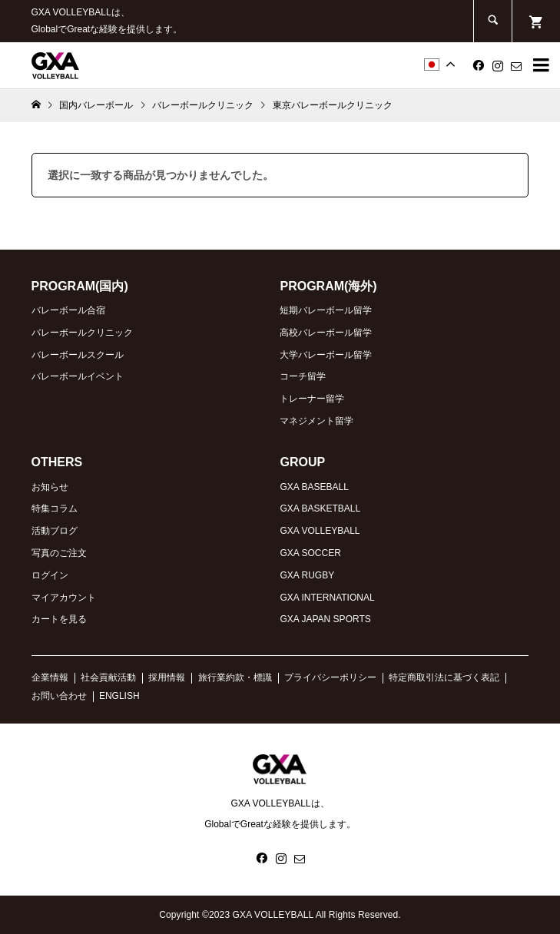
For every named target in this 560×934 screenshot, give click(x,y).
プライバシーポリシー (330, 677)
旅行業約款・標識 (235, 677)
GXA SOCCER (310, 553)
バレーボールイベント (78, 376)
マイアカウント (64, 598)
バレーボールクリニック (82, 333)
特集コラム (55, 508)
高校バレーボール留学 (326, 333)
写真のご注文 (59, 553)
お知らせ (50, 487)
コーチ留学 (303, 376)
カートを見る (59, 619)
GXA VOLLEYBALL (320, 531)
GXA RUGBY (307, 575)
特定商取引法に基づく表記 (444, 677)
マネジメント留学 (316, 421)
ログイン (50, 575)
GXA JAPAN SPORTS (325, 619)
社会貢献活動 (108, 677)
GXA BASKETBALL (320, 508)
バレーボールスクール (78, 355)
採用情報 (167, 677)
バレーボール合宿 (68, 310)
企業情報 (50, 677)
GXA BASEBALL (314, 487)
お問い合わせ (59, 696)
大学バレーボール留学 (326, 355)
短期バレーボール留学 (326, 310)
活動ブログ (55, 531)
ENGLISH (119, 696)
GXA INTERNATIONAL (327, 598)
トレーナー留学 (312, 399)
